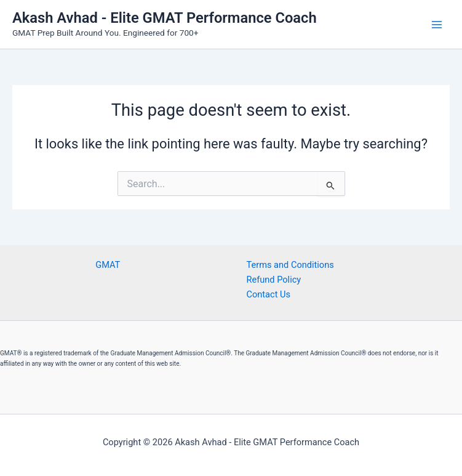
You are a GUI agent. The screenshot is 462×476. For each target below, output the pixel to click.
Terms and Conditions (290, 265)
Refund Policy (274, 280)
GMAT (108, 265)
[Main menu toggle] (437, 25)
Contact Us (269, 294)
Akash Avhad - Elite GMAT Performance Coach (165, 18)
